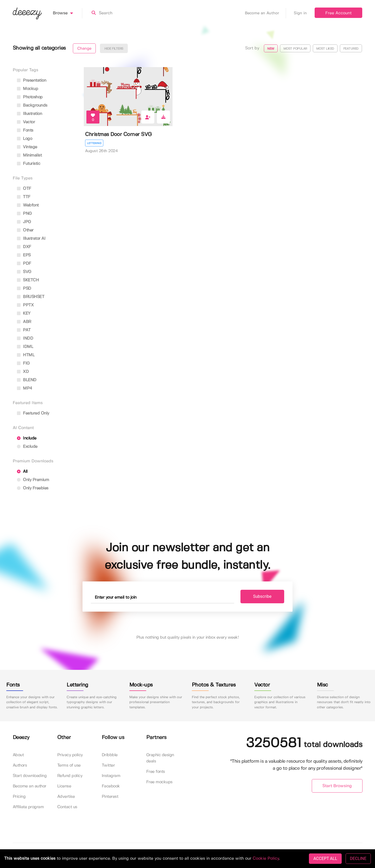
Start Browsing (337, 786)
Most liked (325, 49)
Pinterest (110, 797)
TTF (24, 197)
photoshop (30, 97)
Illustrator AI (31, 239)
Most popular (295, 49)
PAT (24, 330)
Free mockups (159, 782)
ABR (24, 322)
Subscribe (262, 596)
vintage (27, 147)
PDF (24, 264)
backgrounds (32, 105)
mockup (28, 89)
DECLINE (358, 859)
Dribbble (110, 755)
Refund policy (70, 776)
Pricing (19, 797)
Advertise (66, 797)
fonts (25, 130)
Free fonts (156, 772)
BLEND (27, 380)
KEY (24, 313)
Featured (351, 49)
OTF (24, 189)
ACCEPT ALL (325, 859)
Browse (68, 13)
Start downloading (30, 776)
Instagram (111, 776)
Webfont (28, 205)
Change (84, 49)
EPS (24, 255)
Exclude (27, 447)
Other (25, 230)
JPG (24, 222)
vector (26, 122)
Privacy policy (70, 755)
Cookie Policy (266, 859)
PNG (24, 214)
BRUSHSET (31, 297)
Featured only (33, 413)
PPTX (25, 305)
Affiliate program (28, 807)
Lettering (94, 143)
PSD (24, 289)
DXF (24, 247)
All (22, 472)
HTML (26, 355)
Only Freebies (33, 488)
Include (27, 438)
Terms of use (69, 765)
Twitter (108, 765)
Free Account (338, 13)
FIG (23, 363)
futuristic (29, 164)
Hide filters (114, 49)
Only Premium (33, 480)
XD (23, 372)
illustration (30, 114)
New (271, 49)
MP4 (25, 388)
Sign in (300, 13)
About (18, 755)
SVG (24, 272)
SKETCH (28, 280)
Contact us (67, 807)
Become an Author (265, 13)
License (64, 786)
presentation (32, 80)
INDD (25, 338)
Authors (20, 765)
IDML (25, 347)
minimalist (29, 155)
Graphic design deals (160, 758)
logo (25, 139)
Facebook (111, 786)
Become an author (30, 786)
